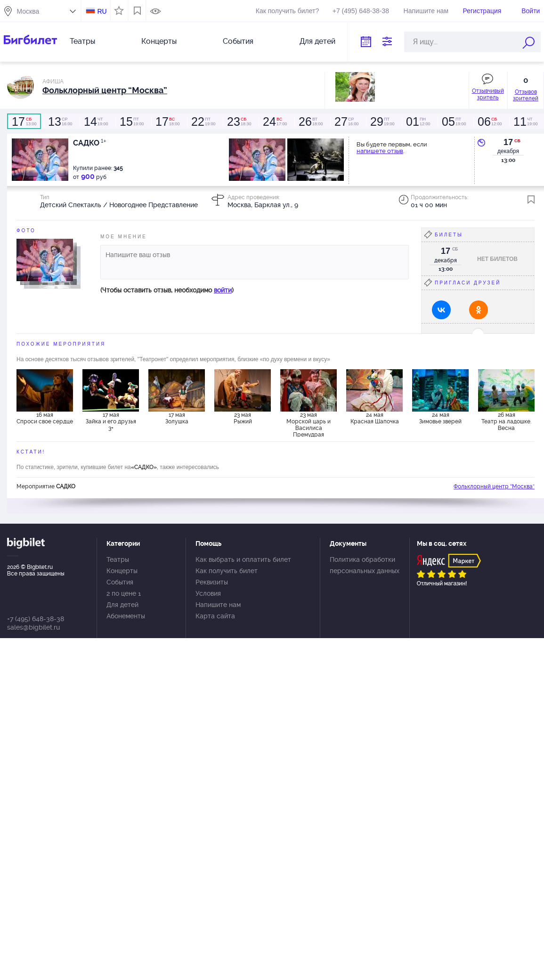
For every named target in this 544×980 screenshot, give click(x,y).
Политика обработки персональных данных (365, 565)
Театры (82, 41)
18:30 (239, 121)
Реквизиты (212, 582)
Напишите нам (426, 11)
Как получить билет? (287, 11)
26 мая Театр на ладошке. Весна (506, 421)
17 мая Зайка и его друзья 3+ (111, 421)
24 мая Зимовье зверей (440, 418)
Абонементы (126, 616)
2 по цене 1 (124, 593)
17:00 (275, 121)
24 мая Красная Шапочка (375, 418)
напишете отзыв (380, 151)
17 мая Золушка (177, 418)
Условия (208, 593)
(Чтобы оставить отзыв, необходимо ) (167, 290)
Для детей (317, 41)
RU (102, 11)
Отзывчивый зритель (488, 94)
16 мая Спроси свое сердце (45, 418)
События (238, 41)
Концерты (159, 41)
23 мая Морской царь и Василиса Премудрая (309, 424)
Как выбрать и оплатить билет (243, 559)
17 (508, 142)
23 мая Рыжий (243, 418)
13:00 (24, 121)
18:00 (167, 121)
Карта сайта (215, 616)
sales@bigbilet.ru (33, 627)
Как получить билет (227, 571)
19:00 (96, 121)
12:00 (418, 121)
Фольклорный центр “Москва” (494, 486)
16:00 (60, 121)
